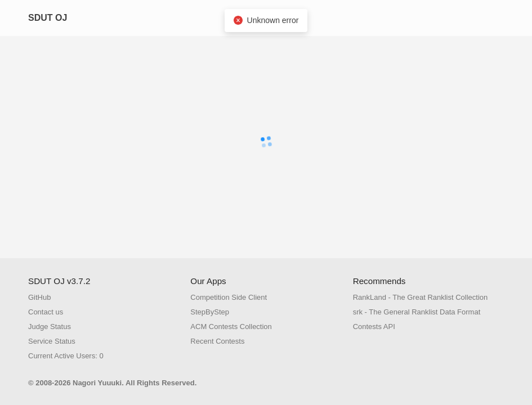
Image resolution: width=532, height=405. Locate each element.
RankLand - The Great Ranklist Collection (421, 297)
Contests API (374, 327)
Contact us (46, 312)
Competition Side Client (229, 297)
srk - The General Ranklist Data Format (417, 312)
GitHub (39, 297)
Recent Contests (217, 341)
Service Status (52, 341)
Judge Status (50, 327)
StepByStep (210, 312)
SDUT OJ (48, 18)
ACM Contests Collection (231, 327)
